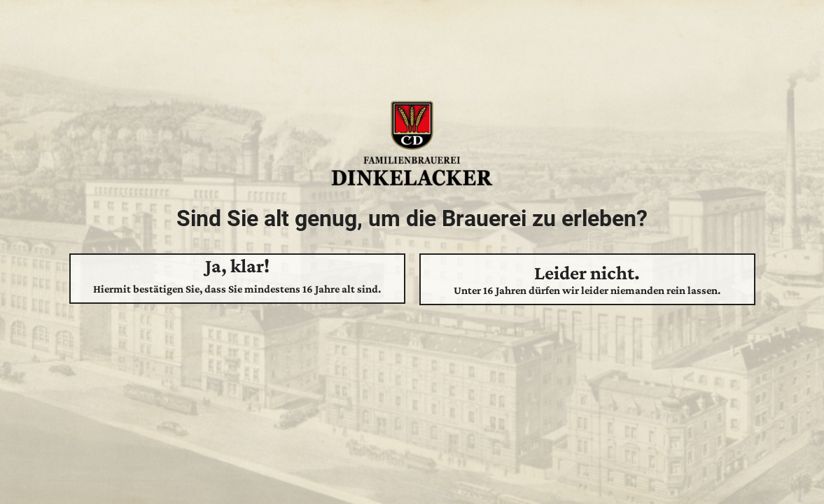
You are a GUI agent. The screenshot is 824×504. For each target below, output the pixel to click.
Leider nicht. (587, 279)
